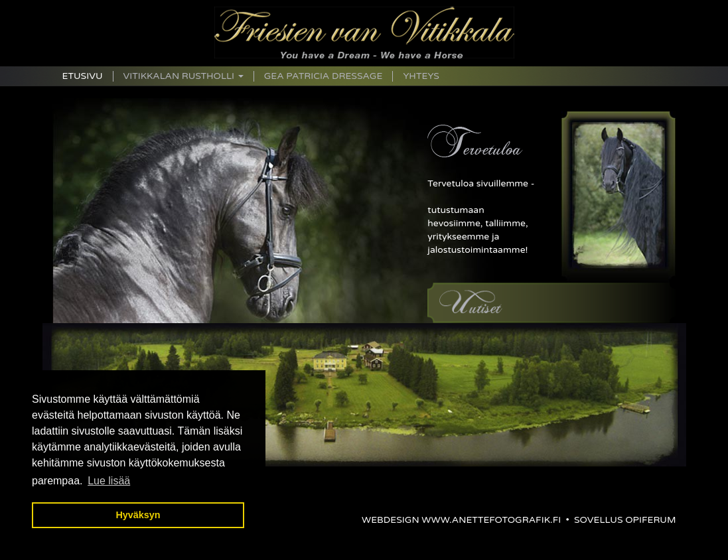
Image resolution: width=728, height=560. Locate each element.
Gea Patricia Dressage (324, 76)
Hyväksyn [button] (138, 515)
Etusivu (83, 76)
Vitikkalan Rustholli (183, 76)
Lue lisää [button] (109, 481)
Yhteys (421, 76)
